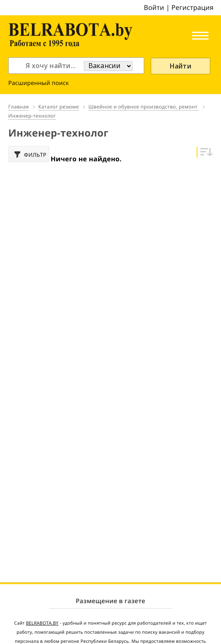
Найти (181, 66)
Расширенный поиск (39, 83)
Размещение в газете (110, 601)
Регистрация (192, 7)
